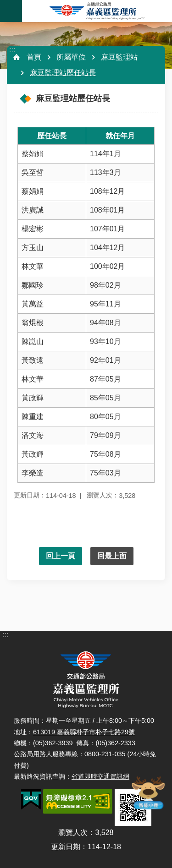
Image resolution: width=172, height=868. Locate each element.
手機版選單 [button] (11, 11)
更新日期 (66, 847)
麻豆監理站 (119, 57)
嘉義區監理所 (97, 11)
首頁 (34, 57)
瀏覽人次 (73, 833)
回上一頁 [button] (61, 556)
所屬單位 (71, 57)
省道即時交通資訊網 (100, 776)
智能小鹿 (148, 792)
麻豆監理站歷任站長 (63, 73)
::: (12, 50)
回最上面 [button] (112, 556)
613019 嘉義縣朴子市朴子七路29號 (84, 732)
